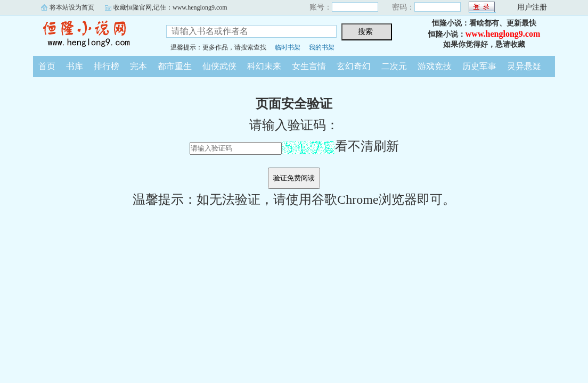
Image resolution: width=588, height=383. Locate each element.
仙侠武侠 (219, 66)
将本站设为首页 (72, 7)
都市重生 (175, 66)
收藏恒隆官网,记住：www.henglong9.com (170, 7)
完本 (138, 66)
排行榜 (107, 66)
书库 (75, 66)
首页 (47, 66)
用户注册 (532, 7)
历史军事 (479, 66)
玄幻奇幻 (354, 66)
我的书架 (322, 47)
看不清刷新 (340, 146)
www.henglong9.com (503, 34)
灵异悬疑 (524, 66)
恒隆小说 (92, 34)
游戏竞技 (435, 66)
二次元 (394, 66)
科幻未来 (264, 66)
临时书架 (288, 47)
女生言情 (309, 66)
